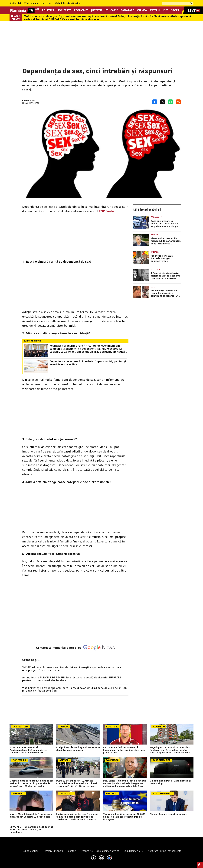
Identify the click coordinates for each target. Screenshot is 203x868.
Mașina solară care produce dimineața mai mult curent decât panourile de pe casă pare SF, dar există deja (31, 783)
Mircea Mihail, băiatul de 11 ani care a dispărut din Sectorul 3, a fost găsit (31, 816)
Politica (48, 10)
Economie (81, 10)
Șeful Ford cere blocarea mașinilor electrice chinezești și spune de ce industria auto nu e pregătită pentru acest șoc (74, 669)
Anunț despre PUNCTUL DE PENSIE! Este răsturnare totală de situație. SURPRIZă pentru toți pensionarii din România (71, 679)
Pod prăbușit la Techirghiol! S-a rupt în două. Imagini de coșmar (78, 749)
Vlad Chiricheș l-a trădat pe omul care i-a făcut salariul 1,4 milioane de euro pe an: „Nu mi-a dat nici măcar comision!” (75, 689)
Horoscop (46, 3)
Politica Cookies (30, 851)
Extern (155, 10)
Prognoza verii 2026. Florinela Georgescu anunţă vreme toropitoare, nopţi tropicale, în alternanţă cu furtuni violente (165, 259)
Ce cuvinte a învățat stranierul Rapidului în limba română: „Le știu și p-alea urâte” (124, 750)
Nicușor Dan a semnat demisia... (168, 814)
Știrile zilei (15, 3)
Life (165, 10)
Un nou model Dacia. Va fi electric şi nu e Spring (170, 782)
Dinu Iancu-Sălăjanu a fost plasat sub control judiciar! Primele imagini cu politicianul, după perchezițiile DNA (125, 783)
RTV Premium (31, 3)
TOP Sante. (107, 211)
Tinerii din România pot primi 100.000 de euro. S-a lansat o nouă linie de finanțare (124, 817)
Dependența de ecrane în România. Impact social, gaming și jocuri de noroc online (88, 363)
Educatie (112, 10)
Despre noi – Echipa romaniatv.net (100, 851)
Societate (64, 10)
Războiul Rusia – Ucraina (68, 3)
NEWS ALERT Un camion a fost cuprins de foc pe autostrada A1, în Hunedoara (31, 830)
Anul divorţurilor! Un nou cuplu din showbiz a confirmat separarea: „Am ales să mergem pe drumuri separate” (166, 293)
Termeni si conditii (53, 851)
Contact (72, 851)
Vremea (142, 10)
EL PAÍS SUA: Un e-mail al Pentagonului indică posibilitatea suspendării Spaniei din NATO (28, 750)
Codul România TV (133, 851)
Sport (175, 10)
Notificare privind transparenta (165, 851)
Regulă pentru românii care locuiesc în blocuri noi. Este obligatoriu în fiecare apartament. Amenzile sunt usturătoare (170, 750)
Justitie (97, 10)
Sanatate (127, 10)
